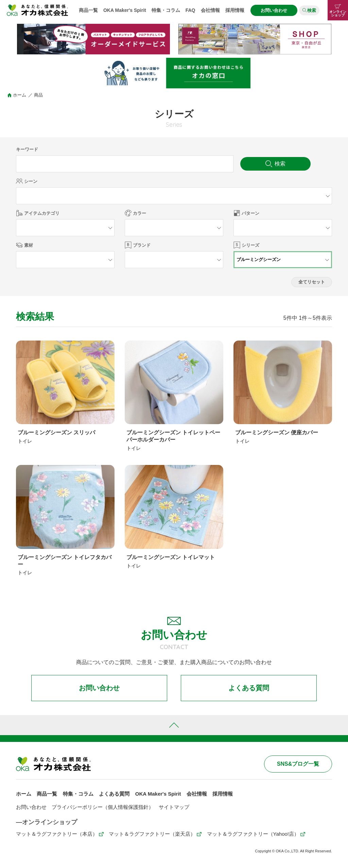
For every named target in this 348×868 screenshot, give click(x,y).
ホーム (20, 95)
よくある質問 (249, 688)
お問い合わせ (274, 10)
